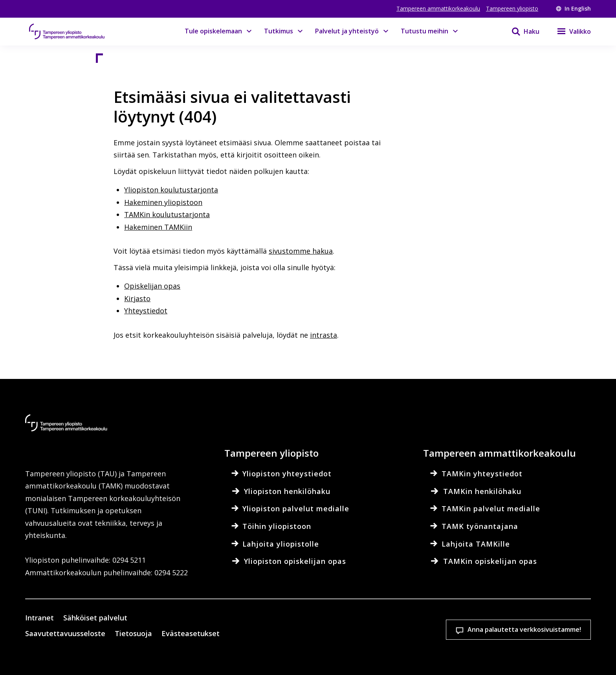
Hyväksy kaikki (451, 635)
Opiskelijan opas (152, 286)
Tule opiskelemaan (213, 31)
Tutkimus (279, 31)
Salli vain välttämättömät (554, 635)
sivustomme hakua (301, 251)
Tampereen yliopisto (512, 8)
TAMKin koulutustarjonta (167, 214)
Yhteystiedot (146, 311)
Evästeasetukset (348, 635)
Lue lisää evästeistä (116, 657)
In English (573, 8)
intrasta (324, 335)
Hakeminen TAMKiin (158, 227)
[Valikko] (569, 31)
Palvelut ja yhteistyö (347, 31)
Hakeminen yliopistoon (163, 202)
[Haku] (521, 31)
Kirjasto (137, 298)
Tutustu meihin (424, 31)
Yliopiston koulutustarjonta (171, 190)
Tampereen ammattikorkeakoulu (438, 8)
